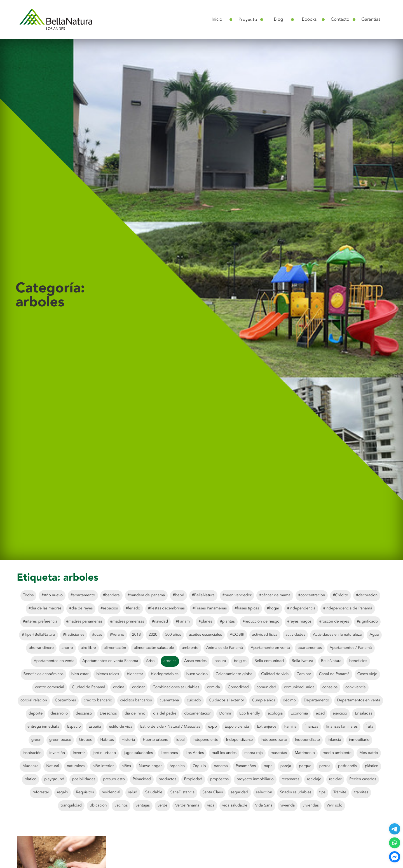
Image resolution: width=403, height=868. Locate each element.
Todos (29, 595)
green (36, 740)
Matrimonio (305, 753)
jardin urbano (104, 753)
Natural (53, 766)
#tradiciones (74, 635)
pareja (286, 766)
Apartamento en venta (270, 648)
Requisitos (85, 793)
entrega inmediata (43, 727)
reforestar (41, 793)
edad (320, 714)
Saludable (154, 793)
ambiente (190, 648)
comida (214, 687)
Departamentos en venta (359, 701)
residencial (111, 793)
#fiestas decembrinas (166, 609)
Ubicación (98, 806)
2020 (153, 635)
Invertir (79, 753)
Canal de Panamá (334, 674)
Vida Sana (264, 806)
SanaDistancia (182, 793)
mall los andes (224, 753)
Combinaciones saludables (176, 687)
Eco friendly (250, 714)
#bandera (111, 595)
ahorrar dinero (41, 648)
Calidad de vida (275, 674)
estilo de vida (121, 727)
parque (305, 766)
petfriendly (347, 766)
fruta (370, 727)
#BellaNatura (203, 595)
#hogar (273, 609)
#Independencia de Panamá (348, 609)
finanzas (311, 727)
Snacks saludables (296, 793)
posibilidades (84, 779)
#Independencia (301, 609)
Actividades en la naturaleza (337, 635)
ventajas (143, 806)
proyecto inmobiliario (255, 779)
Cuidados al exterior (226, 701)
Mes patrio (369, 753)
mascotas (279, 753)
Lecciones (169, 753)
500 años (173, 635)
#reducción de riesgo (261, 622)
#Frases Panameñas (210, 609)
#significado (367, 622)
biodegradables (165, 674)
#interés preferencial (41, 622)
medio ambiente (337, 753)
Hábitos (107, 740)
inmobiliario (359, 740)
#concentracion (312, 595)
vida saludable (235, 806)
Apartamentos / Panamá (351, 648)
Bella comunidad (269, 661)
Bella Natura (302, 661)
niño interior (103, 766)
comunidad (266, 687)
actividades (295, 635)
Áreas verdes (195, 661)
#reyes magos (299, 622)
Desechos (108, 714)
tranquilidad (71, 806)
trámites (361, 793)
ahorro (67, 648)
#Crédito (340, 595)
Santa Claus (213, 793)
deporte (36, 714)
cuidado (194, 701)
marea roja (254, 753)
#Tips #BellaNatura (38, 635)
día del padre (165, 714)
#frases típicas (247, 609)
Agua (374, 635)
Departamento (316, 701)
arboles (170, 661)
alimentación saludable (154, 648)
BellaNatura (331, 661)
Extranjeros (267, 727)
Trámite (340, 793)
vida (211, 806)
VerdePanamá (187, 806)
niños (126, 766)
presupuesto (114, 779)
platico (31, 779)
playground (54, 779)
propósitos (219, 779)
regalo (63, 793)
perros (325, 766)
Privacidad (142, 779)
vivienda (288, 806)
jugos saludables (138, 753)
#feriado (133, 609)
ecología (275, 714)
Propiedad (193, 779)
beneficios (358, 661)
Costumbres (65, 701)
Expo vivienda (237, 727)
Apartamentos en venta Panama (110, 661)
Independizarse (239, 740)
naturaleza (76, 766)
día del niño (135, 714)
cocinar (138, 687)
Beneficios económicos (44, 674)
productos (167, 779)
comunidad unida (299, 687)
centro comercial (49, 687)
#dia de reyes (81, 609)
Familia (290, 727)
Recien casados (363, 779)
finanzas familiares (342, 727)
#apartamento (83, 595)
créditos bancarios (136, 701)
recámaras (290, 779)
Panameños (246, 766)
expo (212, 727)
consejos (330, 687)
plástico (372, 766)
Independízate (308, 740)
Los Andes (195, 753)
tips (323, 793)
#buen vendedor (237, 595)
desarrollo (59, 714)
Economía (299, 714)
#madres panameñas (84, 622)
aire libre (88, 648)
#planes (205, 622)
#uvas (97, 635)
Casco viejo (367, 674)
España (95, 727)
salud (133, 793)
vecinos (121, 806)
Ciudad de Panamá (89, 687)
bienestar (135, 674)
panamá (221, 766)
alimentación (115, 648)
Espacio (74, 727)
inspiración (32, 753)
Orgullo (199, 766)
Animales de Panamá (225, 648)
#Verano (117, 635)
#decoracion (367, 595)
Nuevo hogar (150, 766)
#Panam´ (183, 622)
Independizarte (274, 740)
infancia (334, 740)
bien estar (80, 674)
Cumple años (263, 701)
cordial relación (34, 701)
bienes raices (108, 674)
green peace (60, 740)
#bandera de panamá (146, 595)
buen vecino (197, 674)
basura (220, 661)
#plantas (227, 622)
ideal (181, 740)
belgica (240, 661)
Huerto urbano (156, 740)
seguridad (239, 793)
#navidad (160, 622)
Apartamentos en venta (54, 661)
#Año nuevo (52, 595)
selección (264, 793)
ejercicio (340, 714)
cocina (119, 687)
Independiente (205, 740)
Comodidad (238, 687)
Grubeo (86, 740)
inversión (57, 753)
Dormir (225, 714)
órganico (177, 766)
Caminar (304, 674)
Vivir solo (335, 806)
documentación (198, 714)
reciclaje (314, 779)
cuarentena (169, 701)
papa (268, 766)
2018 (136, 635)
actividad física (265, 635)
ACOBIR (237, 635)
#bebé (178, 595)
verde (162, 806)
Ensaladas (364, 714)
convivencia (356, 687)
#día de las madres (45, 609)
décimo (290, 701)
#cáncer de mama (275, 595)
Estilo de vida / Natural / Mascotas (170, 727)
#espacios (109, 609)
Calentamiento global (234, 674)
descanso (84, 714)
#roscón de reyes (334, 622)
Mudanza (30, 766)
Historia (128, 740)
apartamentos (310, 648)
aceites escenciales (205, 635)
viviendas (311, 806)
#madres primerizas (127, 622)
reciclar (335, 779)
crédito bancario (98, 701)
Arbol (151, 661)
